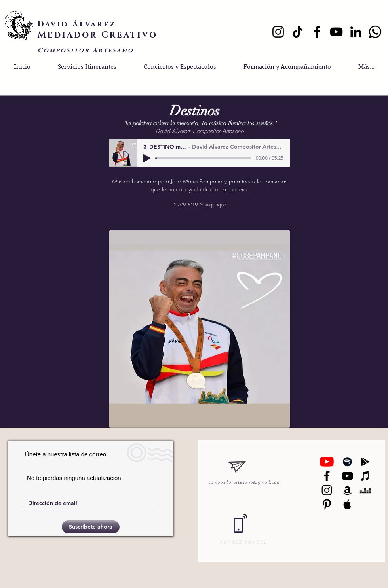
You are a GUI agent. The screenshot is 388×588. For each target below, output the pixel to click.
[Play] (147, 158)
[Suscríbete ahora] (91, 527)
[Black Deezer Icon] (365, 490)
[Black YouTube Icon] (347, 476)
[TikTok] (298, 32)
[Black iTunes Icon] (365, 476)
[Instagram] (278, 32)
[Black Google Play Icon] (365, 462)
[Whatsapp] (375, 32)
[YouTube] (336, 32)
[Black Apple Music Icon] (347, 504)
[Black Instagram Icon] (327, 490)
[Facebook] (317, 32)
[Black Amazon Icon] (347, 490)
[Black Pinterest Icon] (327, 504)
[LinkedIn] (356, 32)
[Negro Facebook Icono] (327, 476)
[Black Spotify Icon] (347, 462)
